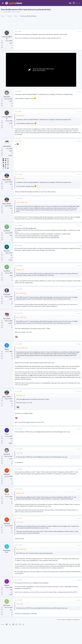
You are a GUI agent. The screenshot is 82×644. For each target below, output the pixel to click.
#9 (80, 266)
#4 (80, 141)
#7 (80, 226)
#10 (80, 289)
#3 (80, 112)
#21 (80, 600)
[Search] (80, 3)
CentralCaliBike (7, 12)
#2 (80, 92)
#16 (80, 469)
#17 (80, 489)
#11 (80, 313)
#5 (80, 175)
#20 (80, 580)
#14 (80, 429)
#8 (80, 246)
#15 (80, 449)
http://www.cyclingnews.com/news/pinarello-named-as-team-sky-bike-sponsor (38, 38)
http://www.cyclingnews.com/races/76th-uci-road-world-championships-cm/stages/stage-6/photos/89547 (46, 592)
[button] (3, 3)
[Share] (77, 32)
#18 (80, 518)
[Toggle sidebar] (77, 3)
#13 (80, 391)
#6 (80, 199)
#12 (80, 344)
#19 (80, 545)
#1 (80, 32)
